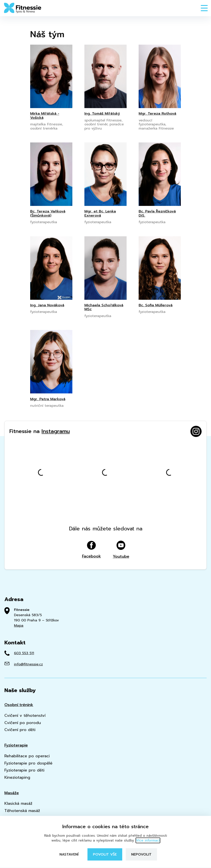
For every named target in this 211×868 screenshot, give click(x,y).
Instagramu (56, 431)
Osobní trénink (19, 705)
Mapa (19, 626)
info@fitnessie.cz (28, 664)
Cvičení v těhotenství (25, 716)
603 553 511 (24, 653)
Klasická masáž (18, 804)
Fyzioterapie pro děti (24, 770)
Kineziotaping (17, 778)
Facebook (92, 550)
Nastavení (69, 854)
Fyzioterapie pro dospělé (28, 763)
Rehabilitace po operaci (27, 756)
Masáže (12, 793)
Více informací (148, 840)
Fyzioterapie (16, 745)
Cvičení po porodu (23, 723)
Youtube (121, 550)
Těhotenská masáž (22, 811)
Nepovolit (141, 854)
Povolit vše (105, 854)
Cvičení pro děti (20, 730)
